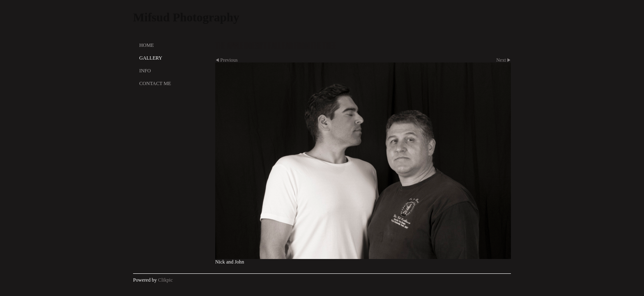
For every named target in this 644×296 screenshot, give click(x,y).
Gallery (151, 58)
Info (145, 71)
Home (147, 45)
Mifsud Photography (186, 17)
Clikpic (166, 280)
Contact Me (155, 83)
